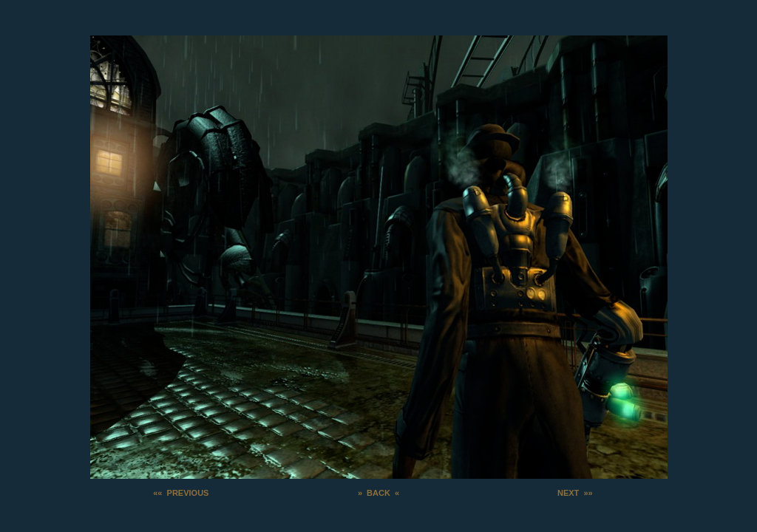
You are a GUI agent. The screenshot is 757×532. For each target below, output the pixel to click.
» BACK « (378, 493)
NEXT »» (575, 493)
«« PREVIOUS (181, 493)
